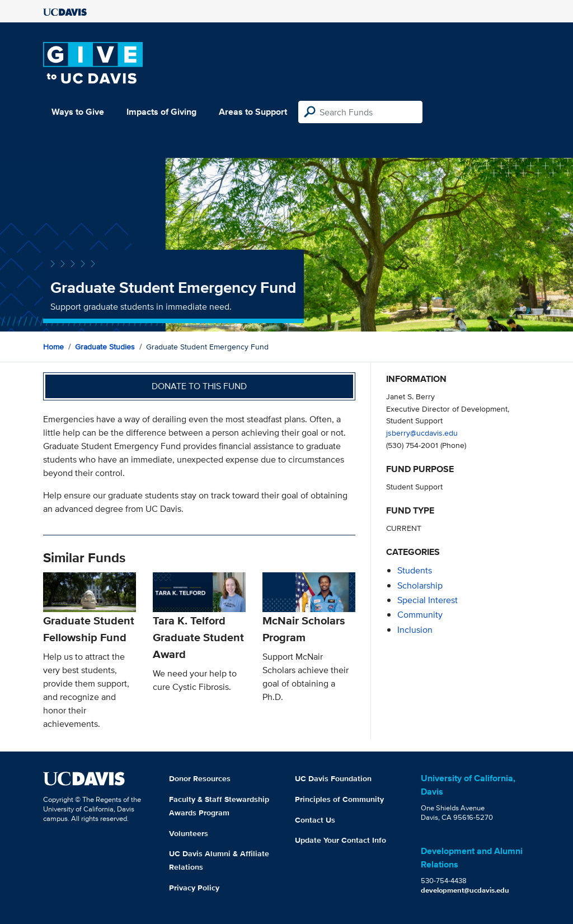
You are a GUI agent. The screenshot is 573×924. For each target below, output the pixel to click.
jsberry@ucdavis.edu (422, 433)
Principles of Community (339, 799)
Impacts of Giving (161, 112)
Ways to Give (78, 112)
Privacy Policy (194, 888)
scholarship (420, 585)
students (415, 570)
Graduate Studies (105, 347)
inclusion (415, 630)
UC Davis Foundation (333, 778)
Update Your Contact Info (340, 840)
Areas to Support (253, 112)
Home (53, 347)
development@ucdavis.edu (465, 890)
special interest (428, 600)
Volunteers (189, 833)
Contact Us (315, 820)
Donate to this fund (199, 386)
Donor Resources (200, 778)
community (420, 615)
